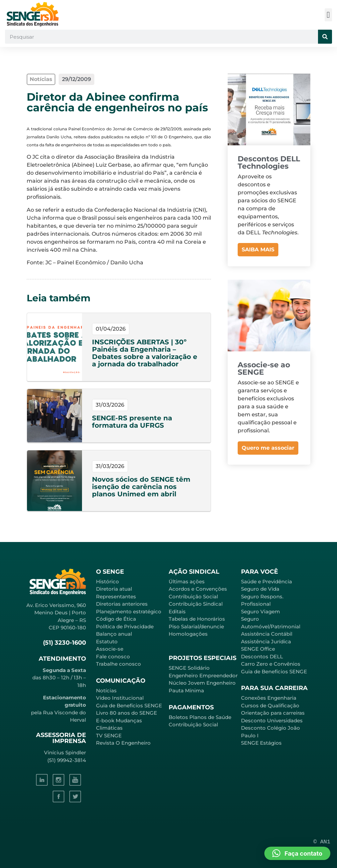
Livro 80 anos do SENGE (126, 713)
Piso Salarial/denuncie (196, 626)
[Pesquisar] (325, 37)
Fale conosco (113, 656)
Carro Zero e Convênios (271, 664)
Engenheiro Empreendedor (203, 675)
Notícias (106, 690)
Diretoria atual (114, 589)
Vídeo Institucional (120, 698)
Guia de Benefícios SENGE (274, 671)
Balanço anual (114, 634)
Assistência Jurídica (266, 641)
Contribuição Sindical (196, 604)
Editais (177, 611)
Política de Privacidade (125, 626)
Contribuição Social (193, 596)
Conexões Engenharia (269, 698)
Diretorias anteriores (122, 604)
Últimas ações (187, 581)
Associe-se (110, 649)
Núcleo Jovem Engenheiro (202, 683)
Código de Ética (116, 619)
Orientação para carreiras (273, 713)
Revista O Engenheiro (123, 743)
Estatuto (107, 641)
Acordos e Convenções (198, 589)
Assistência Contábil (267, 634)
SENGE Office (258, 649)
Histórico (107, 581)
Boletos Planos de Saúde (200, 717)
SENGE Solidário (189, 668)
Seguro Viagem (260, 611)
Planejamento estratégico (129, 611)
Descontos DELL (262, 656)
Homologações (188, 634)
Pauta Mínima (186, 690)
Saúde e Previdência (266, 581)
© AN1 (322, 842)
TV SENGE (109, 735)
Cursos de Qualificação (270, 705)
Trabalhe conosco (118, 664)
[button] (328, 15)
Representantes (116, 596)
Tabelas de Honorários (197, 619)
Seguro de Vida (260, 589)
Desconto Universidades (272, 720)
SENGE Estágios (261, 743)
